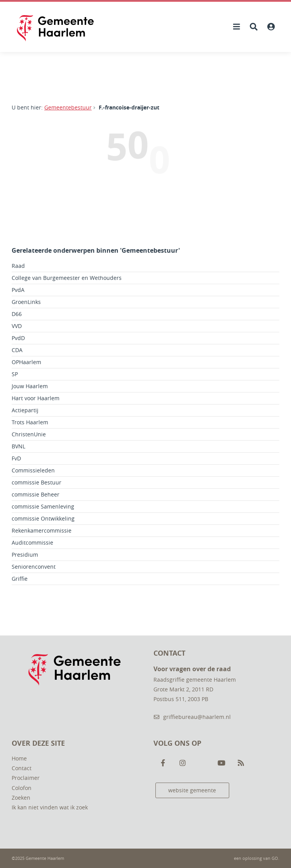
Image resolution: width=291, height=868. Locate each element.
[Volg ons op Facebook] (163, 763)
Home (19, 758)
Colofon (22, 788)
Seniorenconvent (34, 567)
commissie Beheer (36, 494)
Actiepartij (25, 410)
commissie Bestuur (37, 482)
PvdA (18, 290)
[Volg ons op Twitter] (202, 763)
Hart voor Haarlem (36, 398)
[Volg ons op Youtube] (221, 763)
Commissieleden (33, 470)
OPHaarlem (26, 362)
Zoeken (21, 798)
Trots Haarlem (30, 422)
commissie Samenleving (43, 506)
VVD (17, 326)
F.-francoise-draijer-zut (129, 107)
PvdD (18, 338)
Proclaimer (26, 778)
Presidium (25, 555)
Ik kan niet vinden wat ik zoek (50, 807)
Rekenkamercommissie (42, 530)
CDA (17, 350)
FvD (16, 458)
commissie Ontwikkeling (43, 518)
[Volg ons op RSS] (241, 763)
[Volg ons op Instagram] (183, 763)
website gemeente (192, 790)
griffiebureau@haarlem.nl (192, 717)
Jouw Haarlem (30, 386)
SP (15, 374)
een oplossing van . (257, 858)
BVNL (18, 446)
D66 (17, 314)
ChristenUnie (29, 434)
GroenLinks (26, 302)
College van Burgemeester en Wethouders (67, 278)
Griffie (20, 579)
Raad (18, 266)
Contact (22, 768)
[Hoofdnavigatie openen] (237, 27)
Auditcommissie (32, 542)
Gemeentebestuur (68, 107)
